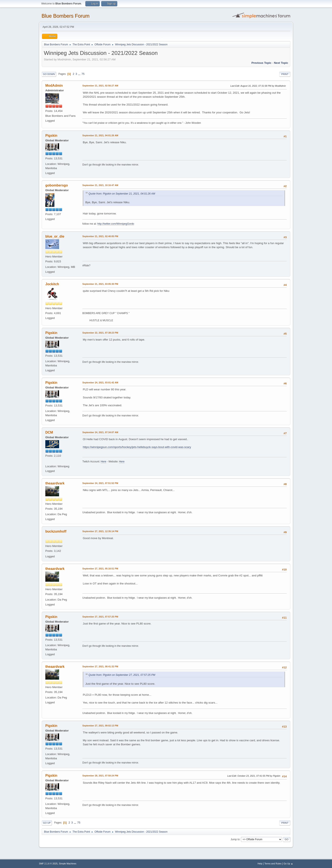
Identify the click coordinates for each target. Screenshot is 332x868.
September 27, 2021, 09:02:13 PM (100, 726)
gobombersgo (57, 185)
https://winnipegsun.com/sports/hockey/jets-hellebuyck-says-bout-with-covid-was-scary (137, 447)
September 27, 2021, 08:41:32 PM (100, 666)
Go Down (49, 74)
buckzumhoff (56, 531)
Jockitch (52, 284)
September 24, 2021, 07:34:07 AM (100, 432)
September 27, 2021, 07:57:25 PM (100, 617)
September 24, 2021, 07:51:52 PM (100, 483)
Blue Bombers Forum (66, 16)
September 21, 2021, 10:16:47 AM (100, 185)
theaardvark (55, 483)
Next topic (281, 63)
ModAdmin (54, 86)
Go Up (47, 823)
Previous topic (261, 63)
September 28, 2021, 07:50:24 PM (100, 776)
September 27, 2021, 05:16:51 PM (100, 569)
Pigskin (51, 136)
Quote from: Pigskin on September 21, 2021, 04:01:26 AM (122, 194)
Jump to (235, 839)
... (80, 74)
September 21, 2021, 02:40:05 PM (100, 236)
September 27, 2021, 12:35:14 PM (100, 531)
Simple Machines (68, 864)
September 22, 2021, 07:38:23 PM (100, 333)
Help (260, 864)
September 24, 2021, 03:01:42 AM (100, 383)
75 (83, 74)
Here (104, 462)
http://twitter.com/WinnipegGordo (116, 224)
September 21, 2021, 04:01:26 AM (100, 135)
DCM (49, 432)
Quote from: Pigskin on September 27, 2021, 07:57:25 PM (122, 675)
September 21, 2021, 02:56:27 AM (100, 86)
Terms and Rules (273, 864)
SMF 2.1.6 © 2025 (48, 864)
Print (285, 74)
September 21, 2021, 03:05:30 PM (100, 284)
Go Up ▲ (288, 864)
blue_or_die (55, 236)
